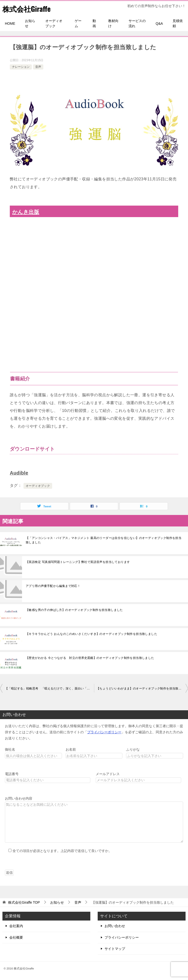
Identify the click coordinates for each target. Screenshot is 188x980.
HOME (10, 23)
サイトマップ (115, 949)
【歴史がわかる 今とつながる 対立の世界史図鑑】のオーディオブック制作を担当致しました (90, 658)
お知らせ (30, 23)
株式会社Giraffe (27, 8)
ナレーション (21, 67)
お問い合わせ (115, 926)
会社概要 (16, 937)
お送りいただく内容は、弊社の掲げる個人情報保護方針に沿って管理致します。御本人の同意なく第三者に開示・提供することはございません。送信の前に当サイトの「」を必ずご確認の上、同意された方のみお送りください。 (94, 732)
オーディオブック (54, 23)
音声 (38, 67)
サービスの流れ (137, 23)
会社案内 (16, 926)
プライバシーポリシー (104, 732)
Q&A (159, 23)
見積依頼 (178, 23)
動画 (94, 23)
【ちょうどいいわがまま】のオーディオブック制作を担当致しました (142, 688)
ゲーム (78, 23)
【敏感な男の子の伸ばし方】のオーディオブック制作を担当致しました (74, 610)
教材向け (113, 23)
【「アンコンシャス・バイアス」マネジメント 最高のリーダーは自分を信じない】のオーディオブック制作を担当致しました (104, 540)
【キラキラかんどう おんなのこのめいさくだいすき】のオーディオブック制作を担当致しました (91, 634)
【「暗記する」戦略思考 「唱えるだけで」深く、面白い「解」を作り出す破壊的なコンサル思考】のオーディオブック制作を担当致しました (49, 688)
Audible (19, 473)
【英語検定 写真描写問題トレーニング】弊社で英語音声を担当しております (78, 562)
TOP (24, 902)
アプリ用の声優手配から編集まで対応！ (53, 586)
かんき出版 (26, 212)
